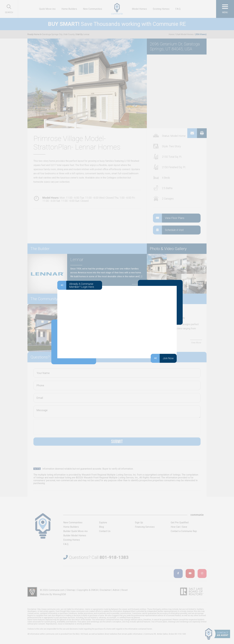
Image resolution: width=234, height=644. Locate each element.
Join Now (162, 358)
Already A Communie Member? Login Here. (76, 285)
